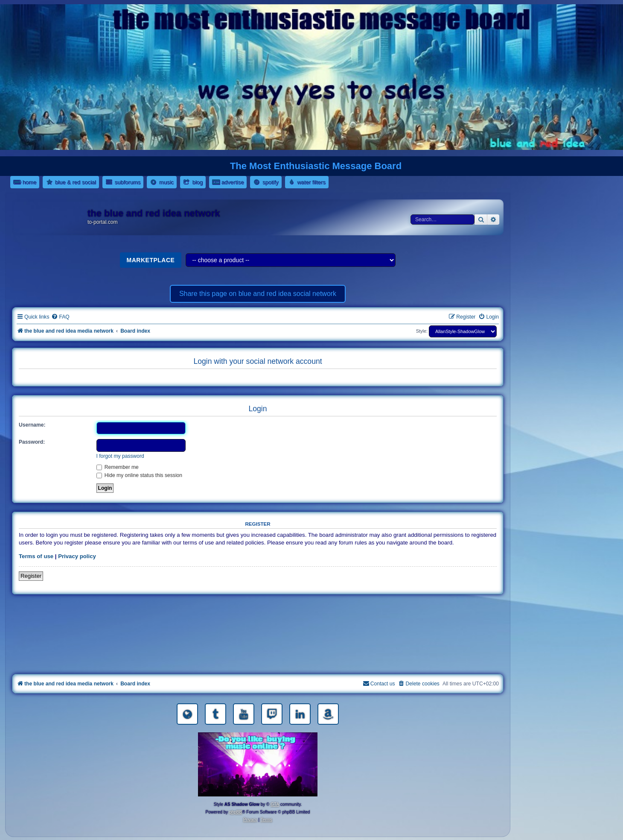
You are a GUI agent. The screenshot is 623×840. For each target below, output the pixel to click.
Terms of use (36, 556)
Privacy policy (77, 556)
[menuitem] (60, 317)
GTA (275, 804)
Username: (32, 425)
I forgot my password (120, 456)
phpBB (236, 812)
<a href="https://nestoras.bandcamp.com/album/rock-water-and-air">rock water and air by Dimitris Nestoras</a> (258, 636)
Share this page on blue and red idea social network (258, 294)
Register (31, 576)
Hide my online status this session (140, 475)
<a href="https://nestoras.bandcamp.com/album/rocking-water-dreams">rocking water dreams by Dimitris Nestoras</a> (258, 612)
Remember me (118, 467)
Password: (32, 442)
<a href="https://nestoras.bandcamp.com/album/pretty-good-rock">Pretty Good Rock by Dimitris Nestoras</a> (258, 660)
